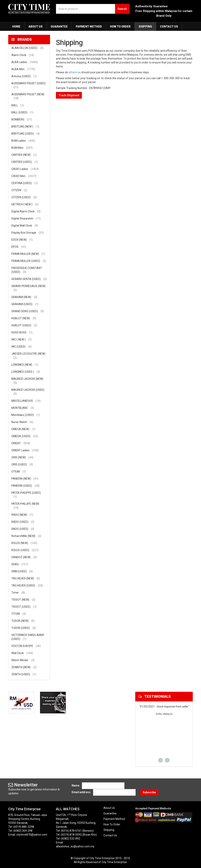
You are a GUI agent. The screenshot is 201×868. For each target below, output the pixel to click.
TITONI (19, 614)
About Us (36, 27)
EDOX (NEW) (22, 240)
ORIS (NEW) (22, 457)
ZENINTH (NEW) (24, 667)
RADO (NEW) (22, 515)
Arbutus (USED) (24, 76)
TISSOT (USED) (24, 607)
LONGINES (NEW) (25, 365)
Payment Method (89, 27)
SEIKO (20, 564)
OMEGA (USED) (25, 436)
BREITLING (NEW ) (25, 127)
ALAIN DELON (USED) (27, 48)
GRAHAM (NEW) (24, 297)
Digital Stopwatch (26, 218)
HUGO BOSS (22, 332)
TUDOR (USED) (24, 628)
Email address (81, 792)
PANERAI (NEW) (25, 479)
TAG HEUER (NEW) (26, 578)
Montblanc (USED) (26, 415)
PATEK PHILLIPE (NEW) (25, 506)
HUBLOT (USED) (24, 325)
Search (122, 9)
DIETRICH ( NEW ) (25, 204)
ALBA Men (23, 69)
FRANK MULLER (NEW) (28, 254)
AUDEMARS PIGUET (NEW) (28, 96)
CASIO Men (24, 176)
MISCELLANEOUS (26, 401)
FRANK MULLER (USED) (29, 261)
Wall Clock (22, 653)
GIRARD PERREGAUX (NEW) (28, 288)
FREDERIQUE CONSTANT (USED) (27, 270)
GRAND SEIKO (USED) (28, 311)
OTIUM (19, 472)
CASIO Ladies (25, 169)
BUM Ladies (23, 141)
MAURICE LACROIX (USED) (28, 392)
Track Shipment (69, 95)
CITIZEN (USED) (24, 197)
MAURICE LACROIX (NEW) (27, 381)
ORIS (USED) (22, 464)
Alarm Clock (23, 55)
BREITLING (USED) (26, 134)
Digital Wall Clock (25, 226)
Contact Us (169, 27)
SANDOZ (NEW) (24, 557)
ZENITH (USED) (24, 674)
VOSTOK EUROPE (26, 646)
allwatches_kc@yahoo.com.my (75, 846)
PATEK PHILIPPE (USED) (26, 495)
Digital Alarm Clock (26, 211)
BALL (18, 105)
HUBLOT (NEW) (24, 318)
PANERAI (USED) (26, 486)
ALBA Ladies (25, 62)
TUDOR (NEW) (23, 621)
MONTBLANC (23, 408)
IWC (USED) (21, 347)
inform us (75, 72)
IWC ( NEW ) (21, 339)
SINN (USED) (22, 571)
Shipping (145, 27)
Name (75, 785)
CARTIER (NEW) (24, 155)
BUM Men (22, 148)
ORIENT (21, 443)
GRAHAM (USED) (25, 304)
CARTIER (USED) (25, 162)
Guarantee (59, 27)
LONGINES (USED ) (26, 372)
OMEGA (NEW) (23, 429)
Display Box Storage (28, 233)
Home (16, 27)
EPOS (19, 247)
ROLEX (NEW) (24, 543)
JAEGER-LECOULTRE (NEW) (28, 356)
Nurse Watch (22, 422)
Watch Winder (23, 660)
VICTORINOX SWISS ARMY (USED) (28, 637)
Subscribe (149, 792)
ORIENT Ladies (25, 450)
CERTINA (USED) (25, 183)
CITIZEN (19, 190)
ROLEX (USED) (25, 550)
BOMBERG (22, 119)
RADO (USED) (23, 522)
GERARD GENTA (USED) (29, 279)
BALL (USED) (22, 112)
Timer (18, 593)
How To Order (120, 27)
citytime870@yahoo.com (32, 835)
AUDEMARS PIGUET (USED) (28, 85)
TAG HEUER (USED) (27, 585)
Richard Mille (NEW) (26, 536)
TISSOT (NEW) (23, 600)
